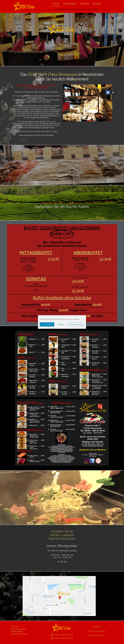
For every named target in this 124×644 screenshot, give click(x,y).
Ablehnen (61, 324)
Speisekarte (70, 4)
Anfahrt (97, 4)
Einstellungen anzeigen (76, 324)
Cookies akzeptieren (47, 324)
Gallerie (85, 4)
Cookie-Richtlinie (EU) (97, 636)
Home (56, 4)
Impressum (97, 627)
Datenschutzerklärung (97, 631)
